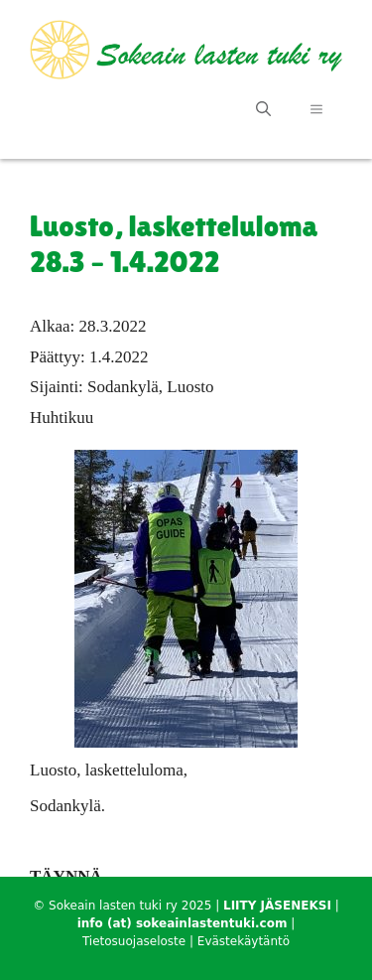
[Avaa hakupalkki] (263, 109)
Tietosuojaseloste (134, 941)
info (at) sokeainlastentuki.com (183, 923)
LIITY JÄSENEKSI (277, 906)
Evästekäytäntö (244, 941)
